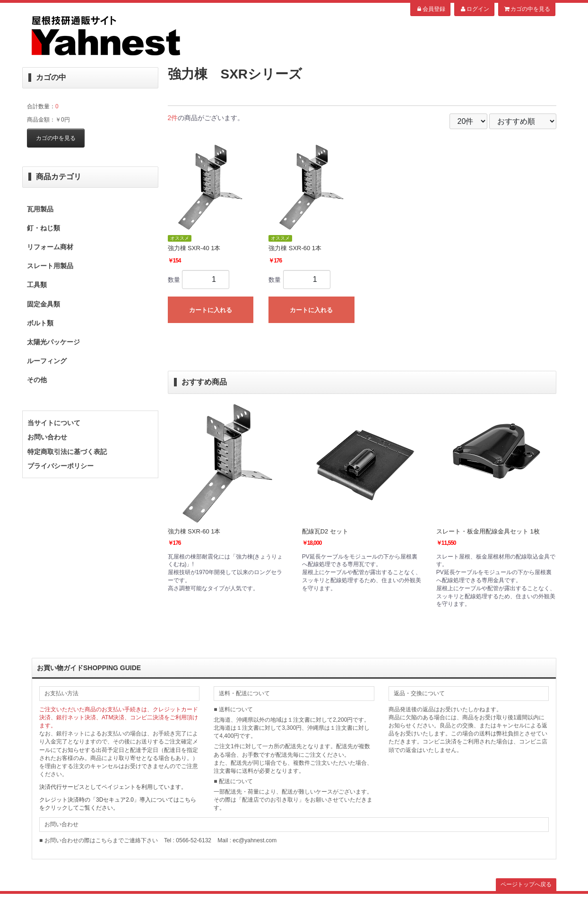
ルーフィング (47, 361)
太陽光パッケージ (53, 342)
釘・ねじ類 (43, 228)
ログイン (474, 9)
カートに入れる (211, 310)
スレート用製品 (50, 266)
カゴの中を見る (527, 9)
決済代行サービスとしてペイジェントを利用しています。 (113, 787)
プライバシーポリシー (61, 466)
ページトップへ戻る (526, 884)
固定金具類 (43, 304)
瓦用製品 (40, 209)
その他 (37, 380)
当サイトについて (54, 423)
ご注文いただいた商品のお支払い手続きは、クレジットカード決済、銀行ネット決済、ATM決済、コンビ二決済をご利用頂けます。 (119, 717)
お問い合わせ (47, 437)
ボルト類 (40, 323)
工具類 (37, 285)
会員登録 (430, 9)
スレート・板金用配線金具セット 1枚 (488, 531)
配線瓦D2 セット (325, 531)
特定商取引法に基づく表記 (67, 452)
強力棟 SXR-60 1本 (194, 531)
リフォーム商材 (50, 247)
